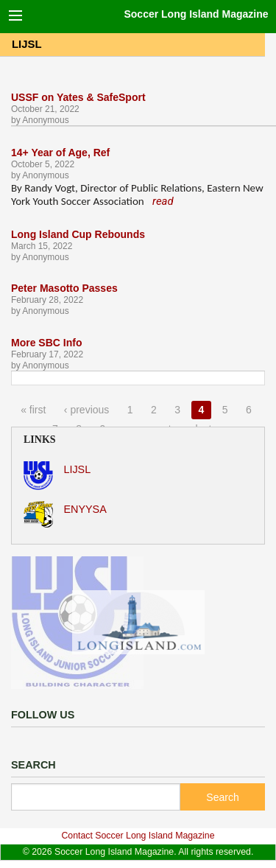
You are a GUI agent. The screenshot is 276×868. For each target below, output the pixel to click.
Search (222, 797)
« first (33, 410)
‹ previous (86, 410)
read (163, 201)
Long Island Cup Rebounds (78, 234)
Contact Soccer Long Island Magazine (138, 836)
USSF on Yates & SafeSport (78, 97)
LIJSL (57, 476)
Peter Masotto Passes (64, 288)
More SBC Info (46, 343)
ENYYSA (65, 514)
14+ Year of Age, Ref (60, 153)
